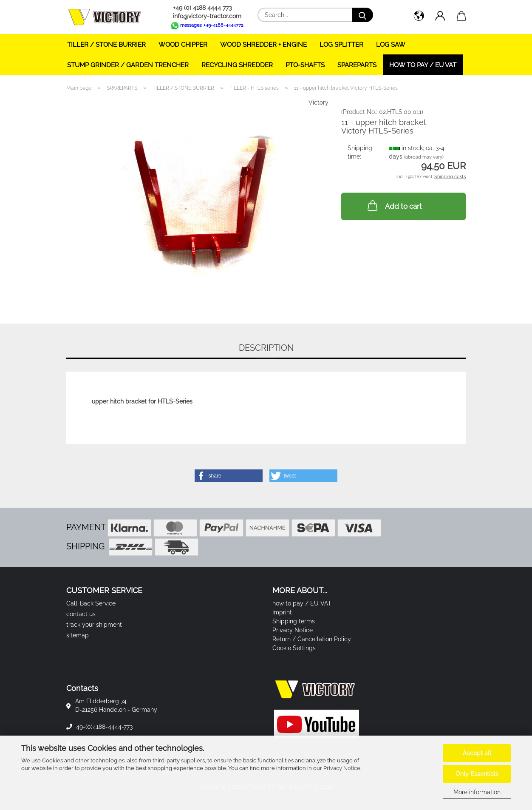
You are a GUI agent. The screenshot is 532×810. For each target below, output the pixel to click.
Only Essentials (477, 774)
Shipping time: (360, 152)
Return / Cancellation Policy (312, 639)
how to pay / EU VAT (423, 65)
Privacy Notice (342, 768)
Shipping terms (294, 621)
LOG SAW (391, 45)
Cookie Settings (294, 648)
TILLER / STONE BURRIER (106, 45)
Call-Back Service (91, 603)
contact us (81, 614)
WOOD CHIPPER (183, 45)
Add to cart (394, 205)
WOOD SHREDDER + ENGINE (263, 45)
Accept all (477, 753)
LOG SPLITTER (341, 45)
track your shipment (94, 625)
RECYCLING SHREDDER (237, 65)
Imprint (282, 612)
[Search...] (362, 15)
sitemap (78, 635)
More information (477, 792)
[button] (419, 17)
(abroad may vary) (424, 157)
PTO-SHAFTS (305, 65)
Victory (318, 102)
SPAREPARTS (357, 65)
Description (266, 348)
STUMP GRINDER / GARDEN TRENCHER (128, 65)
